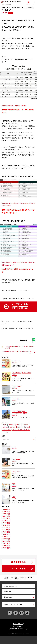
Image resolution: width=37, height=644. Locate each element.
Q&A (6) (14, 430)
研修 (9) (27, 427)
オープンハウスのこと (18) (24, 430)
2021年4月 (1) (6, 525)
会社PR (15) (5, 427)
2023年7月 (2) (6, 512)
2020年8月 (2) (6, 541)
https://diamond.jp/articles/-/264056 (14, 105)
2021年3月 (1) (6, 527)
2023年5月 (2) (6, 514)
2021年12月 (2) (6, 521)
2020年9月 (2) (6, 539)
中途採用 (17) (12, 425)
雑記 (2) (18, 425)
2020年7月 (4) (6, 543)
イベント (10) (25, 425)
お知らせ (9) (5, 432)
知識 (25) (5, 425)
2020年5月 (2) (6, 546)
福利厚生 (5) (13, 427)
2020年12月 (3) (6, 534)
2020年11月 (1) (6, 537)
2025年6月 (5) (6, 509)
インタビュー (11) (6, 430)
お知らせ (11, 13)
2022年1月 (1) (6, 518)
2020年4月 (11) (6, 548)
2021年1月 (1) (6, 532)
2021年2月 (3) (6, 530)
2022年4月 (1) (6, 516)
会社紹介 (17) (20, 427)
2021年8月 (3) (6, 523)
